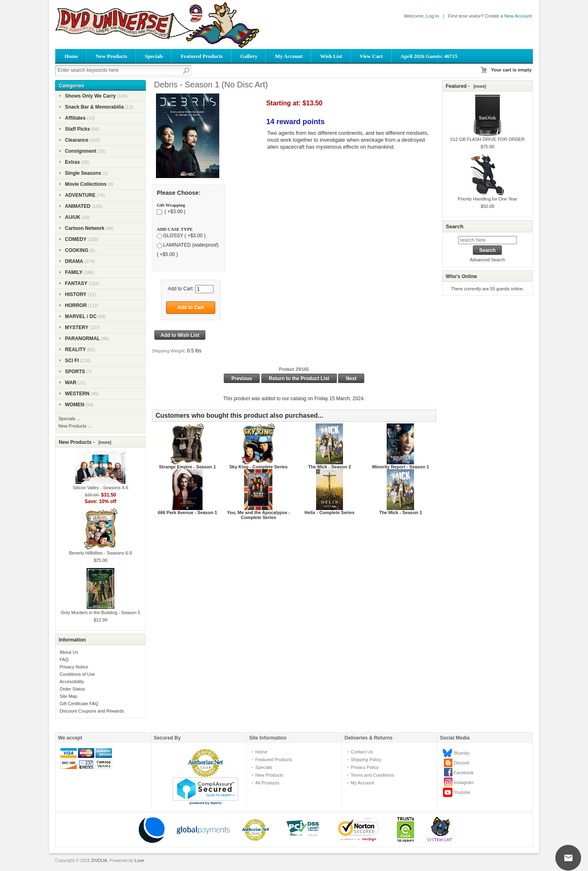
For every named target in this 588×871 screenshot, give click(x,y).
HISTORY (76, 294)
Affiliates (75, 118)
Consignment (81, 151)
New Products (111, 56)
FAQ (64, 659)
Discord (461, 763)
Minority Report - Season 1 (400, 467)
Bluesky (462, 753)
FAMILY (74, 272)
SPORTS (75, 372)
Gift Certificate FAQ (79, 704)
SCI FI (72, 361)
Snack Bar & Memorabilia (94, 107)
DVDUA (99, 860)
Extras (72, 162)
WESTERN (77, 394)
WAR (71, 383)
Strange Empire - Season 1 (187, 467)
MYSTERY (77, 327)
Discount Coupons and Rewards (92, 711)
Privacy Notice (74, 667)
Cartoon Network (85, 228)
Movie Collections (86, 184)
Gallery (249, 56)
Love (140, 860)
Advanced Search (487, 260)
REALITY (75, 350)
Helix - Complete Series (330, 512)
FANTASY (76, 283)
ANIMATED (78, 206)
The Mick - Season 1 (400, 512)
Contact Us (362, 752)
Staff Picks (77, 129)
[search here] (488, 240)
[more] (104, 442)
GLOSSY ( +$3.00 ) (184, 236)
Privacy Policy (365, 767)
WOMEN (75, 405)
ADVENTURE (80, 195)
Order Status (72, 689)
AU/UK (73, 217)
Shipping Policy (366, 760)
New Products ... (75, 426)
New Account (518, 16)
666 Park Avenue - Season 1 (187, 512)
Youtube (462, 792)
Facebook (463, 773)
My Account (289, 56)
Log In (432, 16)
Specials (154, 56)
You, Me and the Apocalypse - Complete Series (259, 515)
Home (71, 56)
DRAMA (74, 261)
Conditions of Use (77, 674)
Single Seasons (83, 173)
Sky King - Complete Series (258, 467)
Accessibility (72, 682)
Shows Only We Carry (90, 96)
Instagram (464, 782)
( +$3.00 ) (174, 212)
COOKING (77, 250)
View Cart (371, 56)
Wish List (331, 56)
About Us (69, 652)
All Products (267, 783)
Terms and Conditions (372, 775)
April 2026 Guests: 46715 (429, 56)
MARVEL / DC (81, 316)
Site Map (68, 696)
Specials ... (69, 419)
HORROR (76, 305)
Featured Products (202, 56)
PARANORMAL (82, 339)
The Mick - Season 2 (329, 467)
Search (454, 226)
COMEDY (76, 239)
